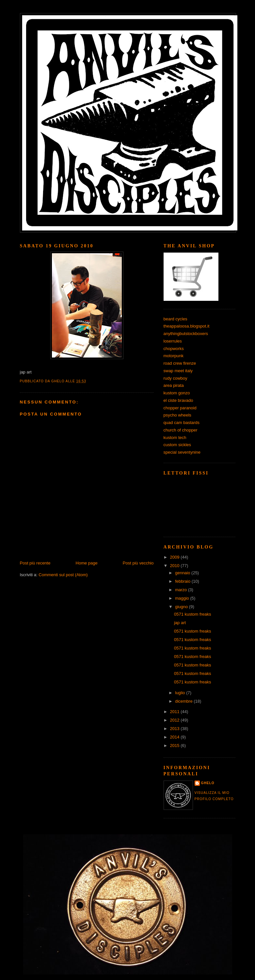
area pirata (174, 385)
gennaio (183, 573)
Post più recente (35, 563)
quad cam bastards (182, 423)
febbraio (183, 581)
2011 (175, 712)
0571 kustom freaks (192, 614)
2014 (175, 737)
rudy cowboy (175, 378)
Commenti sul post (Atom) (63, 575)
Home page (87, 563)
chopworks (174, 349)
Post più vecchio (138, 563)
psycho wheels (177, 415)
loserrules (173, 341)
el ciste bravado (178, 400)
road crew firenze (180, 363)
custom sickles (177, 445)
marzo (182, 590)
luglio (181, 693)
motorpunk (174, 356)
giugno (182, 607)
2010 (175, 566)
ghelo (208, 783)
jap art (180, 623)
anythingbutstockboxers (186, 334)
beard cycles (175, 319)
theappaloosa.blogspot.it (187, 326)
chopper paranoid (180, 408)
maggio (183, 598)
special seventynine (182, 452)
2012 (175, 720)
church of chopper (181, 430)
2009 (175, 557)
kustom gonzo (177, 393)
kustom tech (175, 438)
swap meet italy (178, 371)
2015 (175, 746)
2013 (175, 729)
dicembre (184, 701)
